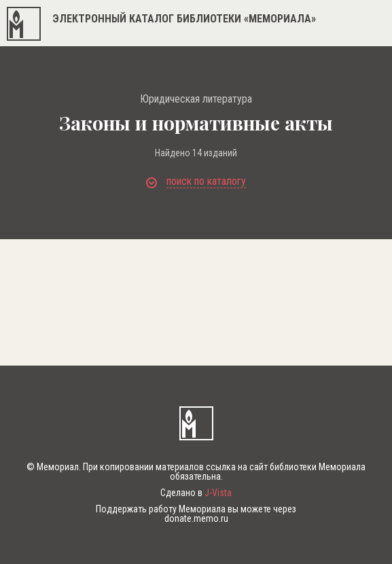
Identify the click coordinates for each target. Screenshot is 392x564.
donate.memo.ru (196, 518)
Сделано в (196, 493)
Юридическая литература (196, 99)
